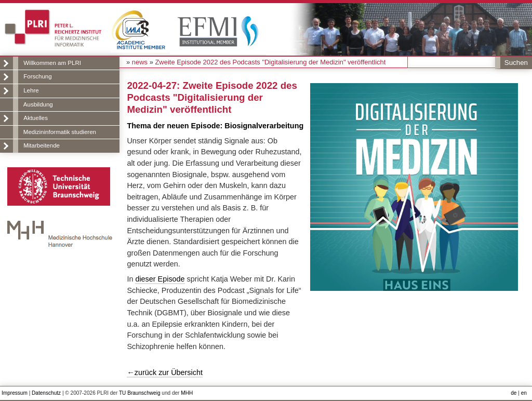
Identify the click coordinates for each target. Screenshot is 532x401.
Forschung (37, 76)
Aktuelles (36, 118)
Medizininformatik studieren (60, 132)
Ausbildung (38, 104)
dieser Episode (160, 279)
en (524, 393)
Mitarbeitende (42, 145)
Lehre (31, 90)
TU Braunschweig (140, 393)
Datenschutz (46, 393)
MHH (187, 393)
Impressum (15, 393)
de (514, 393)
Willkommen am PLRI (52, 63)
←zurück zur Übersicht (165, 372)
